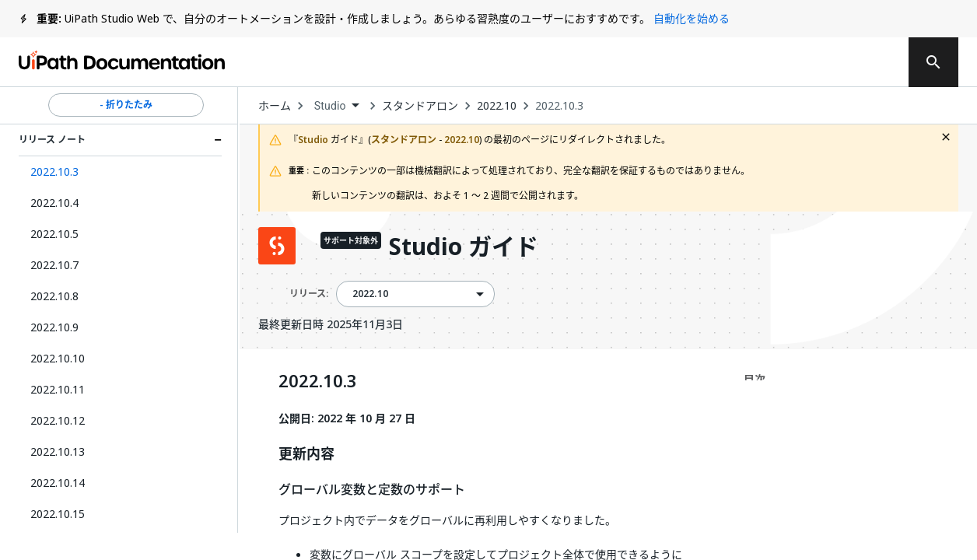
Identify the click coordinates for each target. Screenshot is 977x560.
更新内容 (306, 454)
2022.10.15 (58, 514)
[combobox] (336, 106)
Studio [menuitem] (330, 106)
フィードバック (548, 62)
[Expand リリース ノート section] (218, 140)
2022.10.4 (54, 203)
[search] (933, 62)
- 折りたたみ (126, 105)
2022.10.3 (559, 106)
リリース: (309, 294)
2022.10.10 (58, 358)
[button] (120, 172)
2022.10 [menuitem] (370, 294)
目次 (755, 379)
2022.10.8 (54, 296)
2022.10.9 (54, 327)
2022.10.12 (58, 420)
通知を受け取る (680, 62)
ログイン (790, 62)
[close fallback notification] (946, 137)
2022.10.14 (58, 483)
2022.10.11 (58, 389)
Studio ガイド (464, 248)
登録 (863, 62)
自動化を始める (692, 18)
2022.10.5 (54, 234)
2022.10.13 (58, 451)
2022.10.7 (54, 265)
